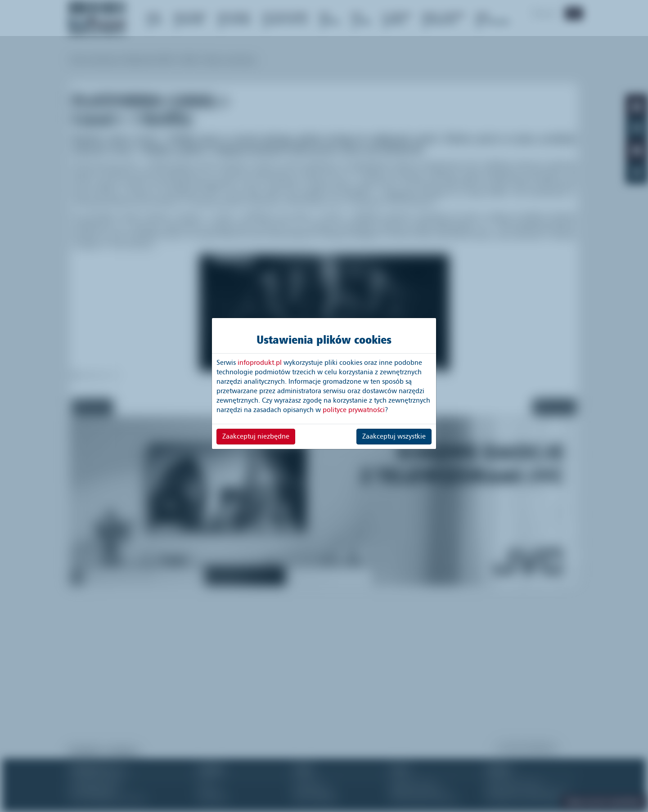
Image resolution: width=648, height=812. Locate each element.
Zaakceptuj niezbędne (256, 436)
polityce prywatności (354, 410)
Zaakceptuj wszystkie (394, 436)
